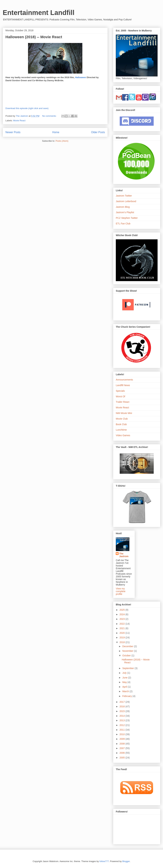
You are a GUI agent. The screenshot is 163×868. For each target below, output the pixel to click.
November (128, 651)
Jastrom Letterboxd (126, 201)
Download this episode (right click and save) (27, 108)
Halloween (80, 77)
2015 (123, 711)
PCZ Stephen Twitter (127, 218)
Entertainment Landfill (39, 13)
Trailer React (123, 402)
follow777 (104, 861)
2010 (123, 734)
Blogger (126, 861)
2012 (123, 725)
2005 (123, 758)
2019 (123, 637)
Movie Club (122, 419)
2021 (123, 628)
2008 (123, 744)
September (128, 668)
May (125, 682)
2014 (123, 716)
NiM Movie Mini (124, 413)
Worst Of (120, 396)
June (125, 678)
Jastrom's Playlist (125, 212)
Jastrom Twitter (124, 196)
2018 (123, 642)
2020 (123, 633)
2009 (123, 739)
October (127, 656)
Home (56, 132)
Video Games (123, 435)
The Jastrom (124, 555)
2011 (123, 730)
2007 (123, 748)
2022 (123, 624)
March (126, 691)
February (127, 696)
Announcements (124, 380)
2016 (123, 706)
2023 (123, 619)
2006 (123, 753)
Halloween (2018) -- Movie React (34, 37)
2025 (123, 610)
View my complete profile (121, 591)
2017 (123, 702)
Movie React (19, 121)
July (125, 673)
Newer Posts (13, 132)
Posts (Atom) (62, 141)
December (128, 646)
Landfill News (123, 385)
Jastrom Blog (123, 207)
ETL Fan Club (123, 224)
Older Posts (98, 132)
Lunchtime (121, 430)
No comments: (50, 116)
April (125, 687)
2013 (123, 720)
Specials (120, 391)
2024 (123, 614)
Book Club (121, 424)
